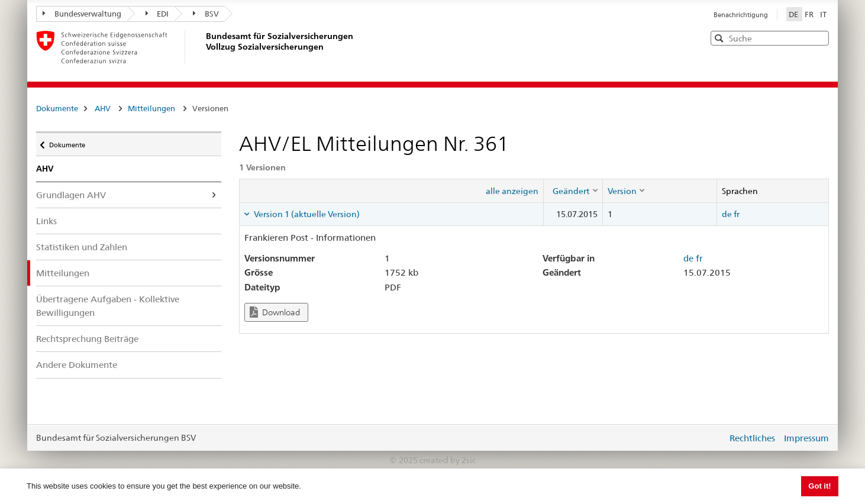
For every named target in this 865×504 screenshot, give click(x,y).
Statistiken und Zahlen (82, 247)
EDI (157, 14)
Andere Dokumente (77, 365)
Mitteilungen (151, 108)
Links (46, 221)
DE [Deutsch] (794, 14)
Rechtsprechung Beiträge (87, 339)
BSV (206, 14)
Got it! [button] (819, 486)
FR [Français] (810, 14)
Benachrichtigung (741, 15)
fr (737, 214)
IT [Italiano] (823, 14)
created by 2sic (448, 460)
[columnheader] (573, 190)
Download (275, 312)
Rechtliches (752, 438)
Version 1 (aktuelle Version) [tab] (306, 214)
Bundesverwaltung (82, 14)
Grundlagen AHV (71, 195)
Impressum (806, 438)
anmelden (709, 438)
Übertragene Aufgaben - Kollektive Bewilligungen (108, 306)
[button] (819, 38)
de (727, 214)
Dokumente (57, 108)
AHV (103, 108)
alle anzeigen (512, 191)
